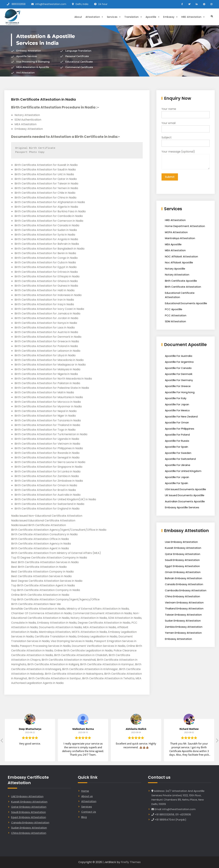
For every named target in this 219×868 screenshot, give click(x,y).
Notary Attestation (177, 275)
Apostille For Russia (177, 441)
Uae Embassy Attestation (181, 542)
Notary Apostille (175, 269)
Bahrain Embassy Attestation (183, 579)
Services (114, 17)
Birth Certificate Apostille (181, 281)
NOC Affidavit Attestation (181, 257)
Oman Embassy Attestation (183, 573)
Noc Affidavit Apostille (179, 263)
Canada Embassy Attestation (184, 585)
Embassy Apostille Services (182, 508)
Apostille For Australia (179, 356)
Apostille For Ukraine (178, 466)
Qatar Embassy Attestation (183, 554)
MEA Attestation (175, 251)
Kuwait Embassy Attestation (183, 548)
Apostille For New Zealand (181, 417)
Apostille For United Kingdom (183, 471)
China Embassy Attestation (182, 597)
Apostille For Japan (177, 405)
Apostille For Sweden (178, 453)
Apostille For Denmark (179, 374)
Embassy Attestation (178, 639)
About (78, 17)
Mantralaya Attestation (180, 239)
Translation (133, 17)
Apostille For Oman (177, 423)
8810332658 (19, 4)
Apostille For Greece (178, 387)
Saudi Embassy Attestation (182, 560)
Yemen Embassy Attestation (183, 633)
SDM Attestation (175, 322)
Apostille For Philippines (180, 429)
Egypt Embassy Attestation (182, 567)
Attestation (95, 17)
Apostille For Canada (178, 368)
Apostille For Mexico (177, 411)
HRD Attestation (193, 17)
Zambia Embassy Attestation (184, 627)
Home (85, 791)
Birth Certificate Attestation (183, 287)
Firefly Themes (131, 862)
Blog (84, 817)
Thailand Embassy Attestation (184, 609)
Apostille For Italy (176, 399)
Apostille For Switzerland (180, 459)
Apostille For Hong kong (180, 393)
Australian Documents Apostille (185, 502)
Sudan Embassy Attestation (183, 621)
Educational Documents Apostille (186, 304)
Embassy (171, 17)
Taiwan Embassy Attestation (183, 615)
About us (87, 796)
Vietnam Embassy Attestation (184, 603)
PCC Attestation (176, 316)
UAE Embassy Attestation (27, 796)
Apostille (153, 17)
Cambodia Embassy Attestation (186, 591)
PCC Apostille (174, 310)
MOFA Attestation (176, 233)
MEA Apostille (173, 245)
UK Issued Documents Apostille (185, 496)
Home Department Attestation (185, 227)
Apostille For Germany (179, 381)
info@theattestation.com (51, 4)
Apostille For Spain (176, 447)
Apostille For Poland (177, 435)
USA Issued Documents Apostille (185, 490)
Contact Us (89, 812)
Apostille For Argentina (179, 362)
